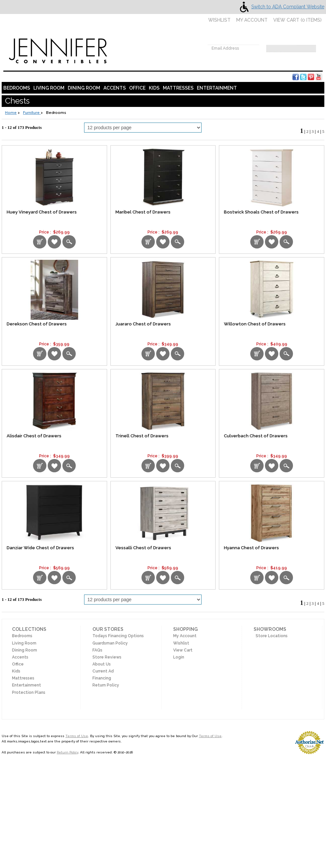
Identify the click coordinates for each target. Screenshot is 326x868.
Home (11, 113)
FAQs (97, 650)
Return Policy (106, 685)
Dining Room (84, 88)
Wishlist (216, 20)
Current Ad (103, 671)
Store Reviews (107, 657)
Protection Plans (29, 692)
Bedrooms (17, 88)
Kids (154, 88)
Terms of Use (77, 736)
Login (179, 657)
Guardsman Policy (110, 643)
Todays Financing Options (118, 636)
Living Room (49, 88)
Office (137, 88)
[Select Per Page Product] (143, 128)
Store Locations (271, 636)
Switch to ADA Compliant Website (281, 7)
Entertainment (217, 88)
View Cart (183, 650)
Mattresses (178, 88)
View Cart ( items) (297, 20)
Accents (115, 88)
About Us (102, 664)
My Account (252, 20)
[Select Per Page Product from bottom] (143, 600)
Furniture (32, 113)
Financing (102, 678)
